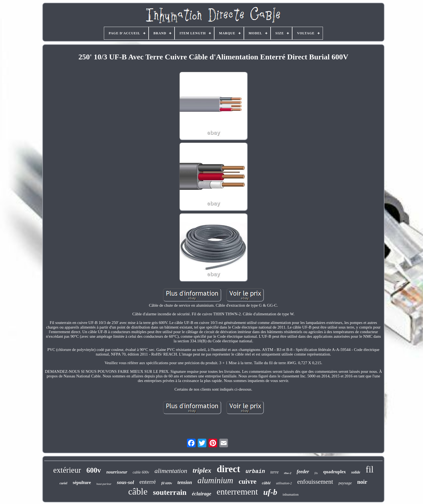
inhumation (291, 494)
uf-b (270, 492)
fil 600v (167, 483)
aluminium (215, 480)
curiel (64, 483)
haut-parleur (104, 484)
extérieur (67, 470)
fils (316, 473)
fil (369, 469)
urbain (255, 471)
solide (356, 472)
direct (228, 469)
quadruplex (335, 472)
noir (362, 482)
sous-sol (125, 482)
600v (94, 470)
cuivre (248, 481)
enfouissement (315, 482)
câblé (266, 483)
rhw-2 (288, 473)
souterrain (170, 492)
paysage (345, 483)
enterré (148, 482)
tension (185, 482)
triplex (202, 470)
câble (138, 491)
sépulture (82, 483)
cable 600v (141, 472)
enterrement (237, 492)
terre (274, 472)
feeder (303, 472)
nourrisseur (117, 472)
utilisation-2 (284, 483)
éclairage (202, 494)
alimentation (171, 471)
